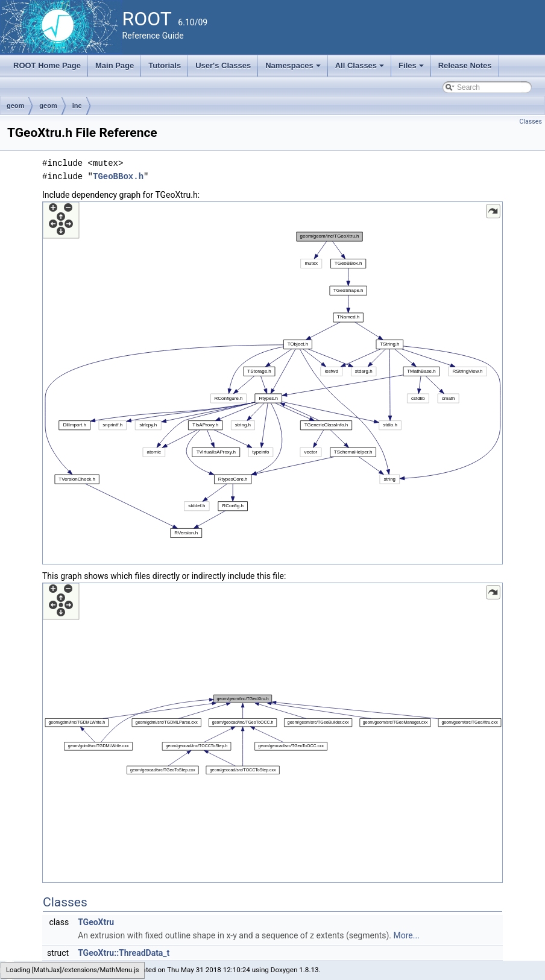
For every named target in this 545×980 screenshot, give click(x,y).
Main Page (115, 65)
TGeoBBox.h (118, 176)
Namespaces (294, 69)
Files (412, 69)
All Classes (361, 69)
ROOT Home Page (47, 65)
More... (407, 935)
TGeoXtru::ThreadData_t (124, 953)
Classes (531, 122)
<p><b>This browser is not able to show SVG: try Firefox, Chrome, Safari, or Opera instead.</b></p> (272, 383)
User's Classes (223, 65)
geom (15, 106)
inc (77, 106)
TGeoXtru (96, 922)
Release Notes (465, 65)
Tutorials (165, 65)
